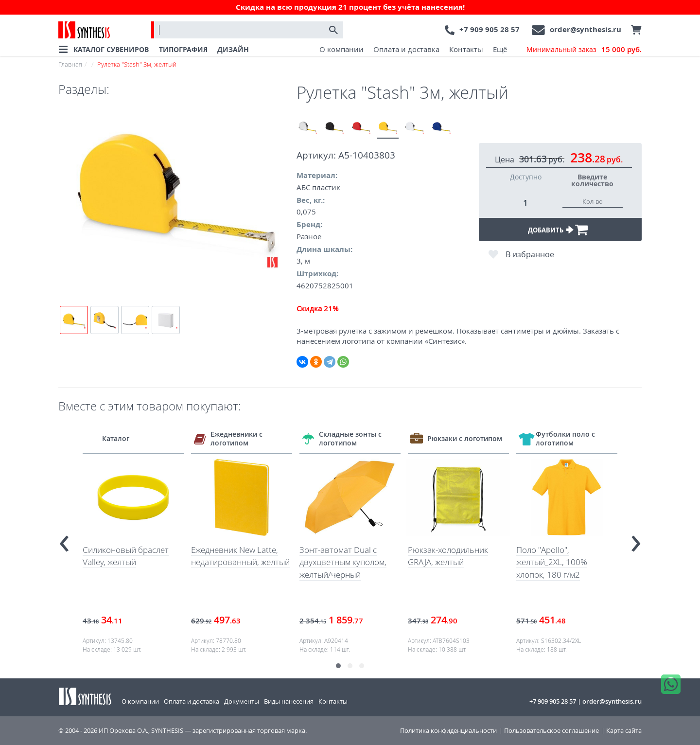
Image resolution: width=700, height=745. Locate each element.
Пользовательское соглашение (551, 731)
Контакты (466, 49)
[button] (338, 666)
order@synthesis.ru (586, 29)
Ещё (500, 49)
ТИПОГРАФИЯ (183, 49)
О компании (341, 49)
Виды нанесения (289, 701)
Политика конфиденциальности (448, 731)
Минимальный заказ (584, 50)
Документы (242, 701)
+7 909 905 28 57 (490, 29)
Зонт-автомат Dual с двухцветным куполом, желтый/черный (343, 562)
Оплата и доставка (406, 49)
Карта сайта (624, 731)
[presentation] (64, 539)
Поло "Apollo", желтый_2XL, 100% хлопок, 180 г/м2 (552, 562)
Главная (70, 64)
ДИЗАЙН (233, 49)
